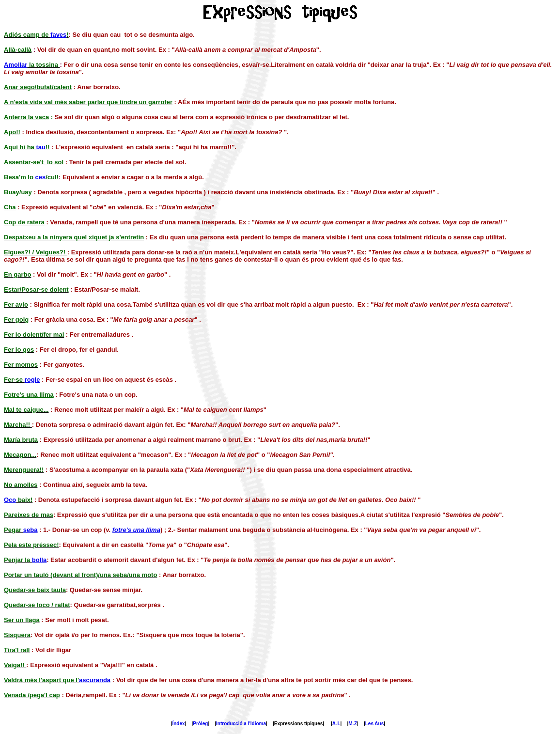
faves (58, 35)
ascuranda (95, 680)
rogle (32, 380)
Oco (10, 500)
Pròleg (200, 724)
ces (41, 177)
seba (31, 530)
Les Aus (375, 724)
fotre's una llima (136, 530)
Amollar (16, 65)
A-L (336, 724)
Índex (178, 724)
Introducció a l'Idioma (241, 724)
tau (41, 147)
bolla (39, 560)
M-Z (353, 724)
